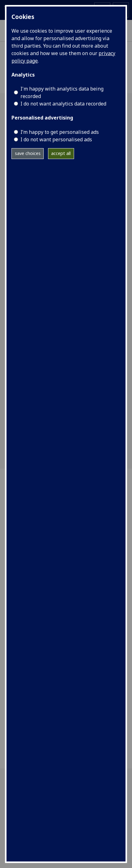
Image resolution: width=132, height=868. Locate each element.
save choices (28, 153)
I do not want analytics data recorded (63, 104)
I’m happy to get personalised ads (60, 132)
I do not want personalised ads (56, 139)
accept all (61, 153)
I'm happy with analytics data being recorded (62, 92)
